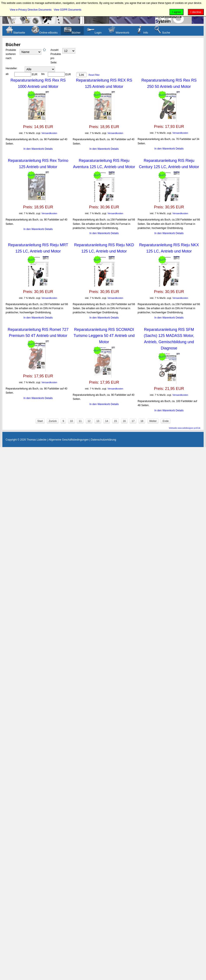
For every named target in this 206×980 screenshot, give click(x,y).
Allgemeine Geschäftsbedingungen (69, 440)
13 (98, 421)
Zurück (53, 421)
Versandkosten (49, 133)
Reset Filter (94, 75)
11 (80, 421)
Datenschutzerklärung (104, 440)
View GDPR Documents (68, 10)
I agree (177, 12)
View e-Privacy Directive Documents (31, 10)
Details (49, 149)
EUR (35, 74)
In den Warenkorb (34, 149)
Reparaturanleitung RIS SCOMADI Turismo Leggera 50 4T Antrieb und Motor (104, 336)
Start (40, 421)
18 (142, 421)
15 (115, 421)
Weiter (153, 421)
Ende (166, 421)
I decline (196, 12)
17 (133, 421)
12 (89, 421)
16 (124, 421)
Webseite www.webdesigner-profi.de (185, 428)
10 (71, 421)
